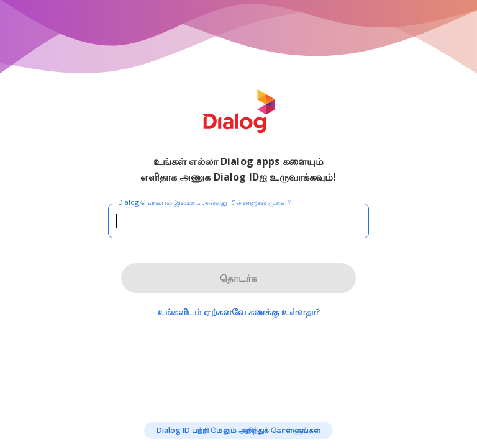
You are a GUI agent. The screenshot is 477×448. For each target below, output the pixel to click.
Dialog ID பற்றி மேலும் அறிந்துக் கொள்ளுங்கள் (238, 430)
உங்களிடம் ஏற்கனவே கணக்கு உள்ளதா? (239, 312)
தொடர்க (238, 278)
